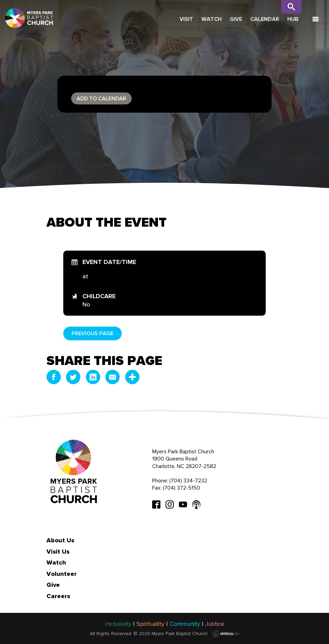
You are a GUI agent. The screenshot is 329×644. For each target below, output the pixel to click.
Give (236, 19)
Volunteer (62, 574)
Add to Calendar (101, 98)
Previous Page (93, 333)
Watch (212, 19)
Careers (58, 596)
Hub (293, 19)
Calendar (265, 19)
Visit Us (58, 552)
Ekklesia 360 (226, 634)
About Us (60, 540)
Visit (186, 19)
